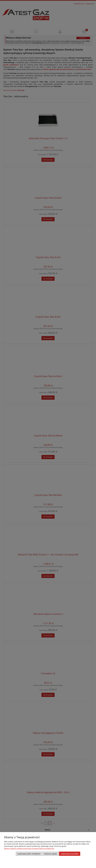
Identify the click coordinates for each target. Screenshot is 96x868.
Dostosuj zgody (51, 854)
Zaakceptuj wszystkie (70, 854)
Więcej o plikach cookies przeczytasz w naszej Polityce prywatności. (29, 848)
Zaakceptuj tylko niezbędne (29, 854)
